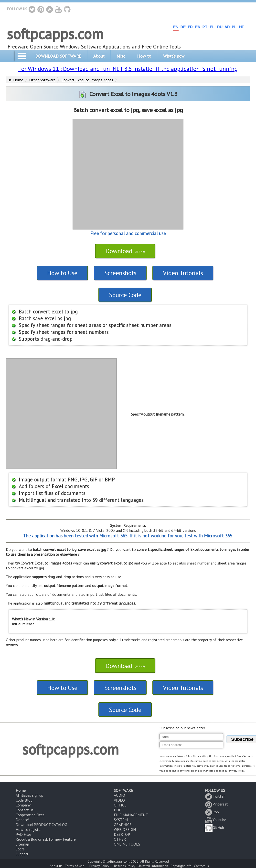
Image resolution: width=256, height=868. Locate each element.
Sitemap (22, 844)
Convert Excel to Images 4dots (87, 80)
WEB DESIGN (125, 829)
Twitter (215, 796)
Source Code (125, 295)
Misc (121, 56)
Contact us (25, 810)
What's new (174, 56)
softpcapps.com (55, 34)
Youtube (215, 820)
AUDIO (119, 795)
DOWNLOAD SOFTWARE (58, 56)
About (99, 56)
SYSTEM (121, 820)
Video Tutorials (183, 273)
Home (18, 80)
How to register (29, 829)
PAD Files (24, 834)
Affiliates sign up (29, 795)
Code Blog (24, 800)
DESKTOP (122, 834)
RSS (212, 812)
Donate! (22, 820)
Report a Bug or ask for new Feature (46, 839)
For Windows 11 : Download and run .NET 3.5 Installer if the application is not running (128, 69)
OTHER (120, 839)
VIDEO (119, 800)
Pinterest (216, 804)
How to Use (62, 273)
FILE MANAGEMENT (131, 815)
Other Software (42, 80)
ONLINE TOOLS (127, 844)
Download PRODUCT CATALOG (41, 825)
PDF (117, 810)
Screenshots (120, 273)
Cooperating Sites (30, 815)
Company (23, 805)
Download (125, 251)
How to (144, 56)
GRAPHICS (123, 825)
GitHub (214, 827)
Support (22, 854)
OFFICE (120, 805)
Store (20, 849)
